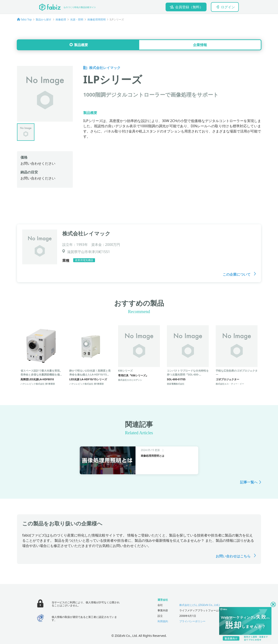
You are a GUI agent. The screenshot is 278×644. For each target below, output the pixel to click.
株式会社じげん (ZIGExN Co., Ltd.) (199, 605)
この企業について (239, 274)
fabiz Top (26, 19)
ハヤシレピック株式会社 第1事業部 (38, 384)
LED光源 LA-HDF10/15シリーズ (88, 379)
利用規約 (163, 621)
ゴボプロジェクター (227, 379)
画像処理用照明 (97, 19)
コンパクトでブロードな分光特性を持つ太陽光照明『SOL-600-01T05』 (188, 375)
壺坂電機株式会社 (176, 384)
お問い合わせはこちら (236, 556)
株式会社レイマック (102, 68)
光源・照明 (77, 19)
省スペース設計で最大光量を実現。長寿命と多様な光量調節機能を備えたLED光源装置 (41, 375)
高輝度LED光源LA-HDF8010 (37, 379)
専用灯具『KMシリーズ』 (133, 375)
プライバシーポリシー (192, 621)
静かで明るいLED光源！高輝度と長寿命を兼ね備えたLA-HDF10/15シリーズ (90, 375)
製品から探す (44, 19)
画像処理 (61, 19)
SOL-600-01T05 (176, 379)
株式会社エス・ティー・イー (230, 384)
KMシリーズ (125, 371)
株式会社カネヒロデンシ (130, 380)
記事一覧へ (249, 482)
